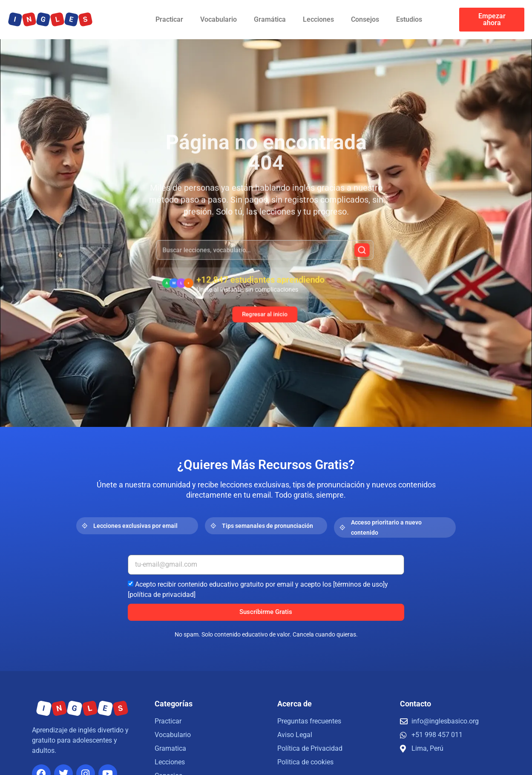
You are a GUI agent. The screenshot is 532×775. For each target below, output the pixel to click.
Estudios (409, 19)
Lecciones (318, 19)
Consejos (365, 19)
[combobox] (265, 256)
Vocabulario (219, 19)
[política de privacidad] (162, 594)
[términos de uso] (359, 584)
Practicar (169, 19)
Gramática (270, 19)
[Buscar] (346, 256)
